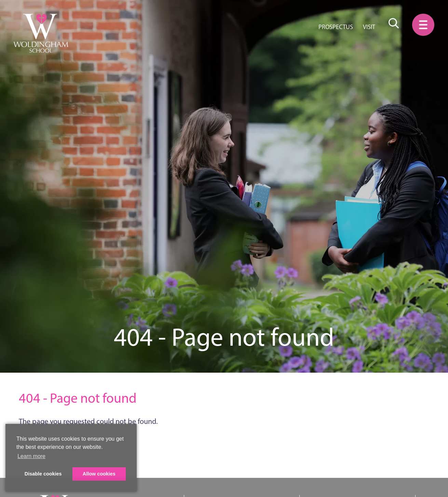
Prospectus (336, 27)
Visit (369, 27)
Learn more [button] (31, 456)
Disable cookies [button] (43, 474)
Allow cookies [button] (99, 474)
